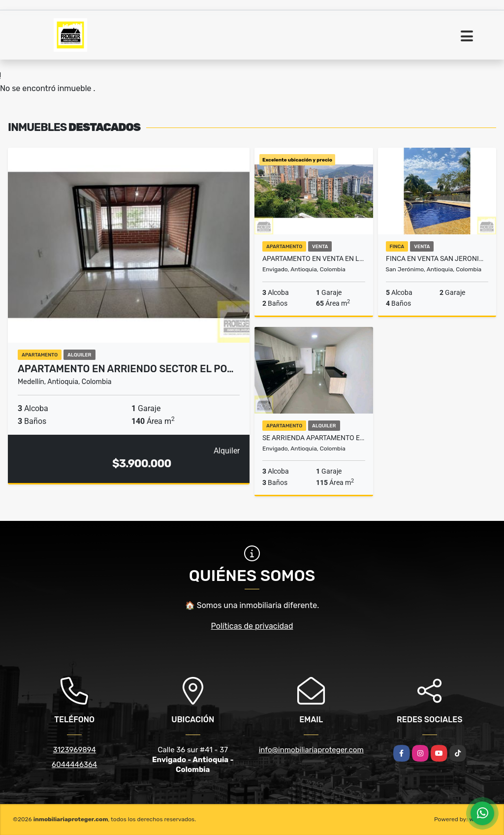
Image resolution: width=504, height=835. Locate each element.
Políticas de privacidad (252, 626)
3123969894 (75, 750)
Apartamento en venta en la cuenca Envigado (314, 258)
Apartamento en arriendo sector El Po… (126, 369)
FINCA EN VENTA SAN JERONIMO (437, 258)
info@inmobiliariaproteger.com (311, 750)
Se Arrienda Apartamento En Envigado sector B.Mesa (314, 438)
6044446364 (74, 765)
